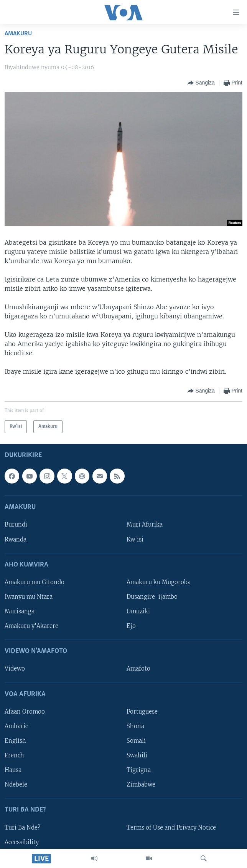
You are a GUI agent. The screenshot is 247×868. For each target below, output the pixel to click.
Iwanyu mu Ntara (29, 597)
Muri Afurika (145, 525)
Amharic (16, 726)
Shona (135, 726)
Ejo (131, 626)
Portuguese (142, 712)
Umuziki (138, 611)
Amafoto (138, 669)
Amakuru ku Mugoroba (159, 582)
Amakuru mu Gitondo (35, 582)
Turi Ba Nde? (22, 828)
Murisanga (20, 611)
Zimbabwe (141, 785)
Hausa (13, 770)
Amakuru (18, 34)
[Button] (201, 83)
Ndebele (16, 785)
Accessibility (22, 842)
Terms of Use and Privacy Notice (171, 828)
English (15, 741)
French (14, 755)
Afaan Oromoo (25, 712)
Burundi (16, 525)
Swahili (137, 755)
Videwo (15, 669)
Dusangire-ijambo (152, 597)
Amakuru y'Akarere (31, 626)
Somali (136, 741)
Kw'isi (135, 540)
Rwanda (16, 540)
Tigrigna (139, 770)
